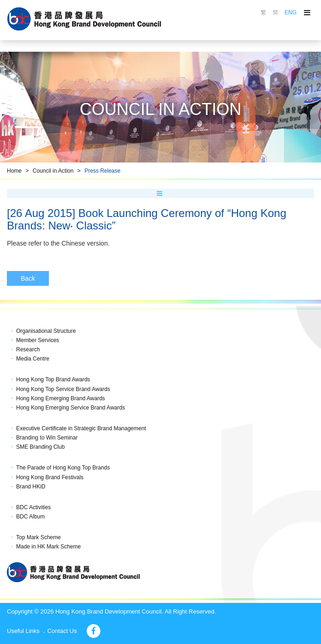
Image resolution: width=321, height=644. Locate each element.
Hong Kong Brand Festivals (50, 477)
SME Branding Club (40, 447)
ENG (291, 12)
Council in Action (53, 171)
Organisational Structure (46, 331)
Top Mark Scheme (39, 537)
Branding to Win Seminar (47, 438)
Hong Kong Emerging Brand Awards (61, 398)
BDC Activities (33, 507)
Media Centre (33, 359)
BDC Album (30, 517)
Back (28, 278)
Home (14, 171)
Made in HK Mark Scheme (48, 547)
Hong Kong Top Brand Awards (53, 379)
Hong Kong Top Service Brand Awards (63, 389)
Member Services (38, 340)
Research (28, 349)
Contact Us (62, 631)
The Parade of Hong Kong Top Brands (63, 468)
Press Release (102, 171)
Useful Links (23, 631)
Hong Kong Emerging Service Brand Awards (71, 408)
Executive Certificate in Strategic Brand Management (81, 428)
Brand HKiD (31, 487)
